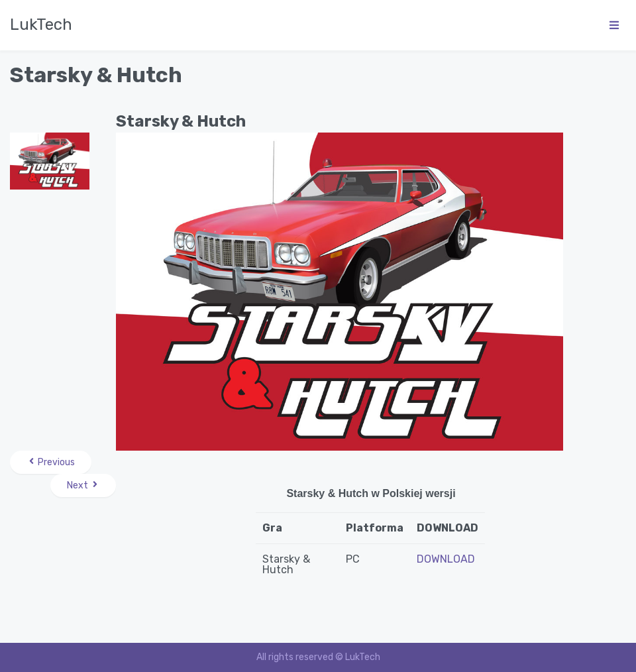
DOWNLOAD (446, 559)
